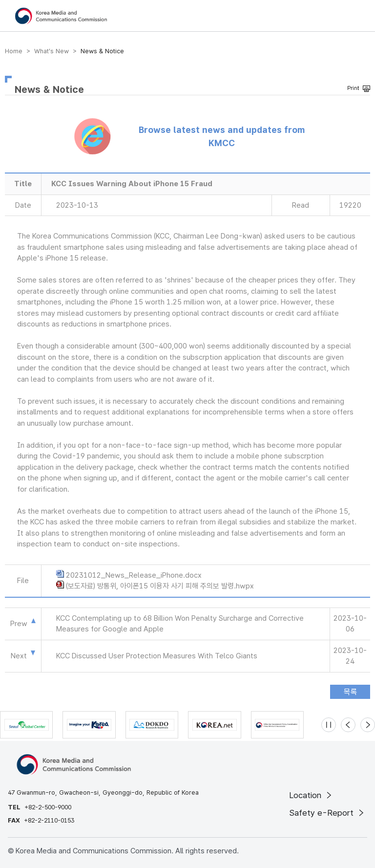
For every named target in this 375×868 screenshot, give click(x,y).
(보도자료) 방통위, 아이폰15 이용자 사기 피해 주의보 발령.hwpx (160, 586)
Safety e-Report (327, 813)
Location (311, 795)
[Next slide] (368, 725)
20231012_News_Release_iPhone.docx (134, 575)
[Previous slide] (348, 725)
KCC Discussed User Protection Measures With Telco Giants (157, 656)
